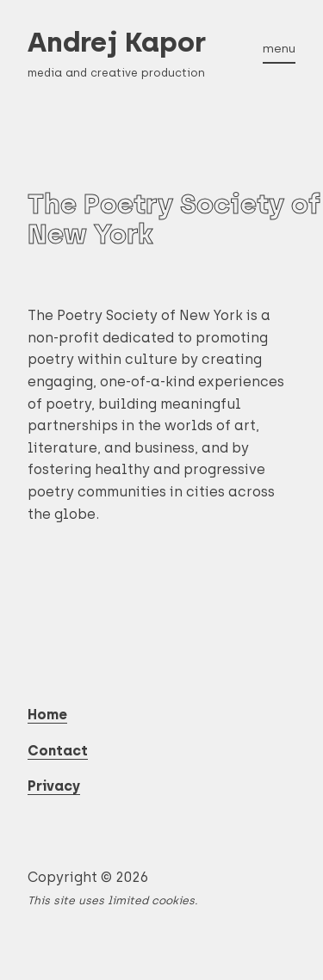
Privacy (54, 786)
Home (47, 715)
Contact (58, 751)
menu (279, 48)
